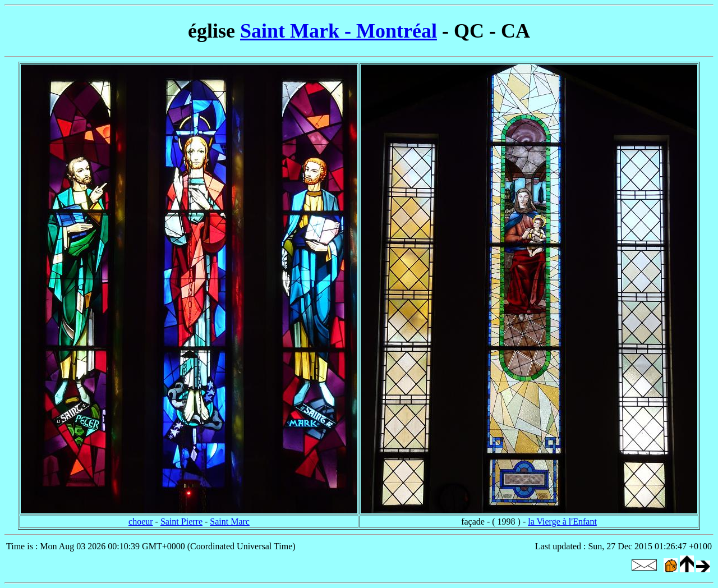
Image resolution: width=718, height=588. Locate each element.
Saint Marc (230, 522)
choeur (141, 522)
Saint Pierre (181, 522)
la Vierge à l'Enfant (562, 522)
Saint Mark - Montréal (339, 31)
